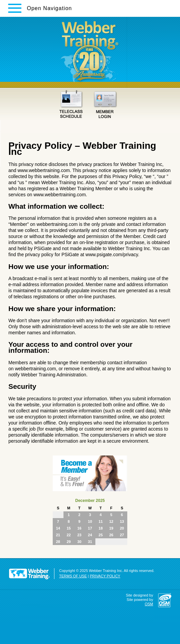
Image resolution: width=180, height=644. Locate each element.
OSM (149, 604)
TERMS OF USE (73, 576)
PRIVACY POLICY (105, 576)
